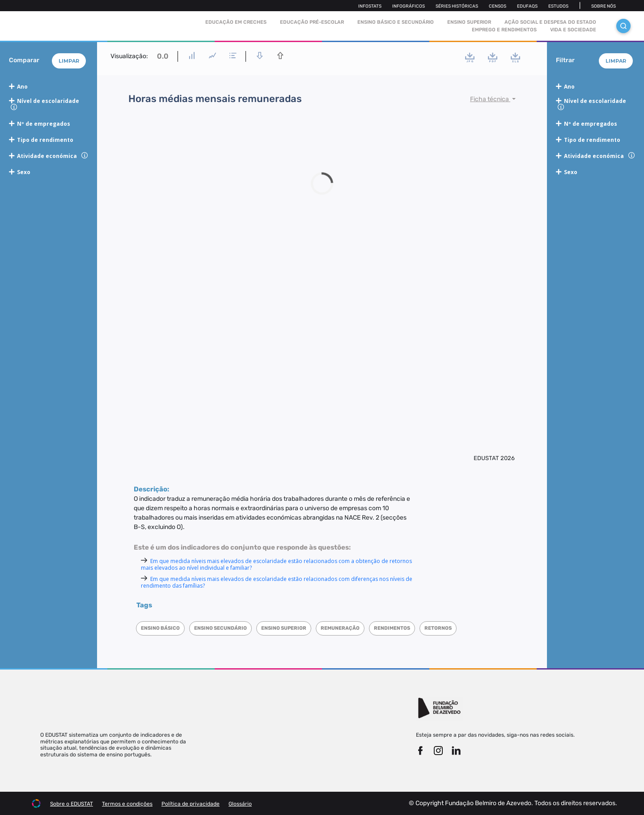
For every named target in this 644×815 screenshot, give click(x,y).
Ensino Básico (160, 628)
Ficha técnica (490, 99)
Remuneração (340, 628)
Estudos (558, 6)
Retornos (438, 628)
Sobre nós (604, 6)
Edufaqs (527, 6)
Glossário (240, 804)
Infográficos (409, 6)
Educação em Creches (236, 22)
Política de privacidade (191, 804)
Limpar (69, 61)
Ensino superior (284, 628)
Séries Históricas (457, 6)
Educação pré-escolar (312, 22)
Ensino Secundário (220, 628)
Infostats (370, 6)
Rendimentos (392, 628)
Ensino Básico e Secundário (396, 22)
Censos (498, 6)
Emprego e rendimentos (504, 30)
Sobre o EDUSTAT (72, 804)
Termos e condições (127, 804)
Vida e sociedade (573, 30)
